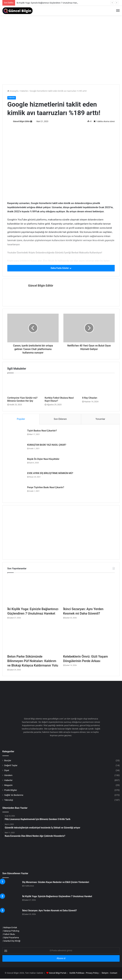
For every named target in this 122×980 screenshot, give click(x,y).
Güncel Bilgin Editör (21, 121)
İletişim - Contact (109, 973)
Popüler (21, 419)
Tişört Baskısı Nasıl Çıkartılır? (42, 431)
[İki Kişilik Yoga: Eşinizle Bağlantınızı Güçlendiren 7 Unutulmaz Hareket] (33, 591)
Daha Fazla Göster (61, 268)
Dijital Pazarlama (11, 938)
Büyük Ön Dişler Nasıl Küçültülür (43, 459)
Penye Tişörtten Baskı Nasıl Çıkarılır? (46, 487)
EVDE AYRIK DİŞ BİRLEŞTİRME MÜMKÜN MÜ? (50, 473)
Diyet (7, 770)
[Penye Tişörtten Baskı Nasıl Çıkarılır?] (16, 492)
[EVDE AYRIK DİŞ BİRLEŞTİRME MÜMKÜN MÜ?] (16, 478)
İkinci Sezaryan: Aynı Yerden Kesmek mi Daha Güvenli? (49, 911)
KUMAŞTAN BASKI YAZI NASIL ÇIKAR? (47, 445)
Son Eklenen (60, 419)
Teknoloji (9, 800)
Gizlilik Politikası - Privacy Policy (84, 973)
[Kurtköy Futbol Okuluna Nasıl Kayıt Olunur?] (61, 386)
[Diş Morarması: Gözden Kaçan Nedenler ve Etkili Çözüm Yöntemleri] (11, 887)
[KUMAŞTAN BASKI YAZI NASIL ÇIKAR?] (16, 449)
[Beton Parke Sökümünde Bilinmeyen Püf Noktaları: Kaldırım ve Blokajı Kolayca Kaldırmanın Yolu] (33, 638)
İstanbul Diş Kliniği (12, 941)
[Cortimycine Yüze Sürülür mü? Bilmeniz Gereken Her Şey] (24, 386)
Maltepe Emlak (10, 927)
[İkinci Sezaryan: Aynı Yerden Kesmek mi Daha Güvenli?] (89, 591)
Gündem (8, 775)
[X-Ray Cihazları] (98, 386)
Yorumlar (100, 419)
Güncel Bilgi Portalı (58, 973)
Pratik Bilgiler (11, 790)
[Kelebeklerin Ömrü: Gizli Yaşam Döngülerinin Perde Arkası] (89, 638)
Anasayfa (13, 91)
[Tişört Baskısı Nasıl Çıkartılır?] (16, 435)
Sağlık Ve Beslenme (14, 795)
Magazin (8, 785)
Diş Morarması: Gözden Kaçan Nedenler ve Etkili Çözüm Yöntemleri (56, 882)
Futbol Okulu (9, 934)
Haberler (24, 91)
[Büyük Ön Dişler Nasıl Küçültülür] (16, 464)
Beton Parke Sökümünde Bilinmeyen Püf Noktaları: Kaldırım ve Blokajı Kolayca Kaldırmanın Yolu (33, 661)
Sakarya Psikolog (11, 931)
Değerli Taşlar (11, 765)
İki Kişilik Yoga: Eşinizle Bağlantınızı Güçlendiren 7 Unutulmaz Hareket (49, 3)
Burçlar (8, 760)
